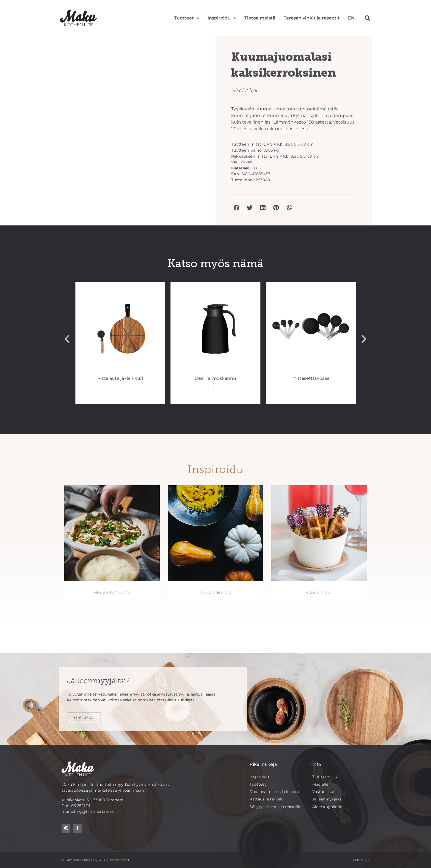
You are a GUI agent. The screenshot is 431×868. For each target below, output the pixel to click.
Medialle (320, 784)
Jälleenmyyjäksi (327, 799)
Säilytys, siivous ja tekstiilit (275, 807)
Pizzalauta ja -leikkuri (214, 378)
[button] (367, 18)
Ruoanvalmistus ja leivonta (276, 792)
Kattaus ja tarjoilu (267, 799)
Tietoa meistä (260, 18)
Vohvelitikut (319, 592)
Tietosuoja (361, 860)
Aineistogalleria (327, 807)
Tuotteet (187, 18)
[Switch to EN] (351, 18)
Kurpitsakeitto (215, 592)
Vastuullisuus (325, 792)
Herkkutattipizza (112, 592)
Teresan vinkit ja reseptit (312, 18)
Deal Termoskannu (309, 378)
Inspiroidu (222, 18)
